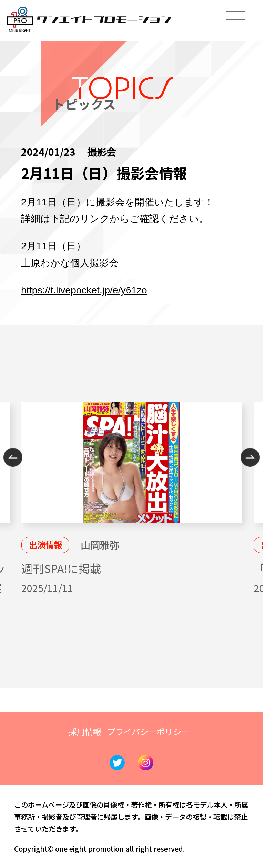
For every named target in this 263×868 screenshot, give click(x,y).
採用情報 (85, 731)
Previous (13, 457)
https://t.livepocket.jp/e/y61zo (84, 290)
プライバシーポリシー (148, 731)
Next (250, 457)
